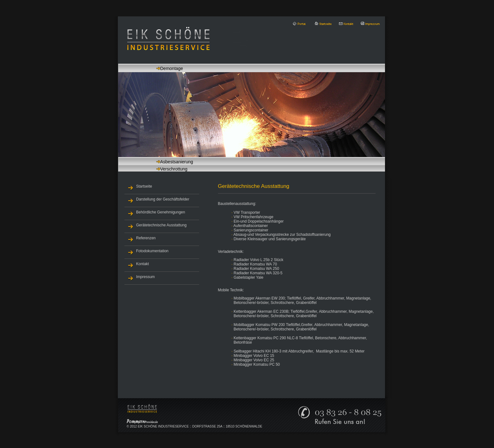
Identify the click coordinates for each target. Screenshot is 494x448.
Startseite (144, 186)
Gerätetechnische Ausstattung (161, 225)
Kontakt (143, 264)
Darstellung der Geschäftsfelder (163, 199)
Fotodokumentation (152, 251)
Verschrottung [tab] (164, 169)
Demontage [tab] (162, 68)
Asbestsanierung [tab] (167, 162)
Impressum (145, 277)
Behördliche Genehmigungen (161, 212)
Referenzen (146, 238)
